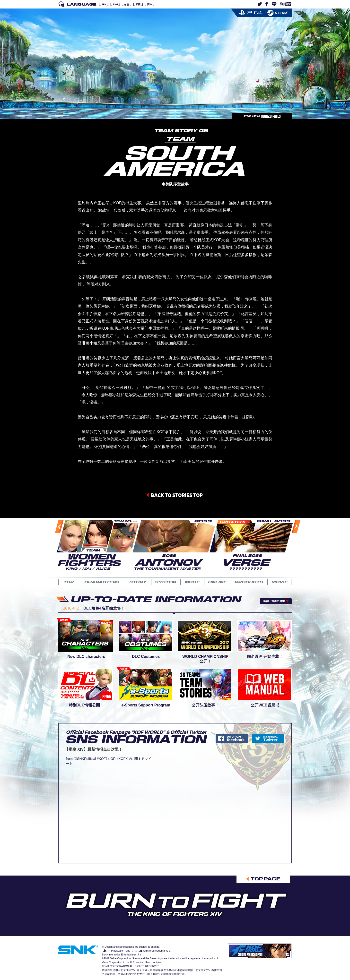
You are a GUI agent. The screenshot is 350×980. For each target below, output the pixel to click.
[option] (95, 545)
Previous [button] (54, 546)
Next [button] (290, 546)
